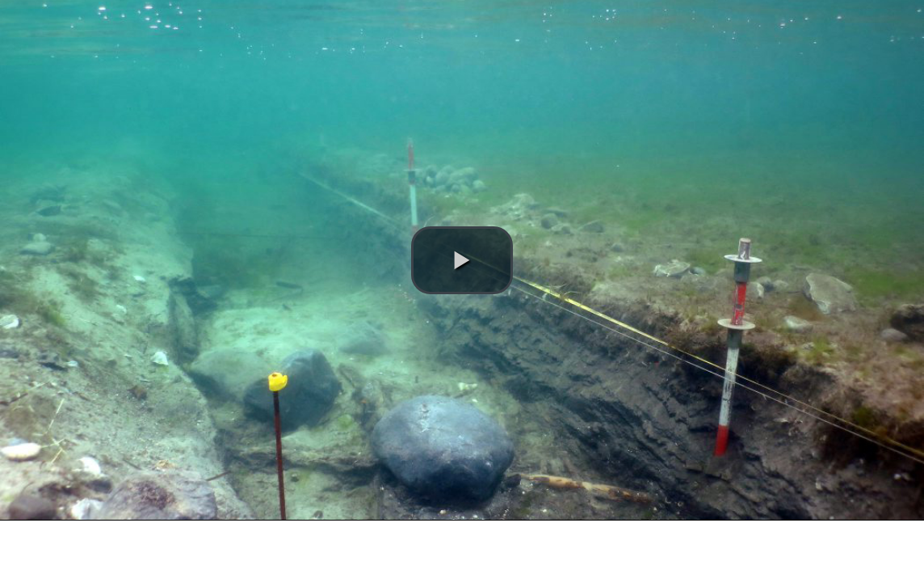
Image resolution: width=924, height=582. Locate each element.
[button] (462, 260)
